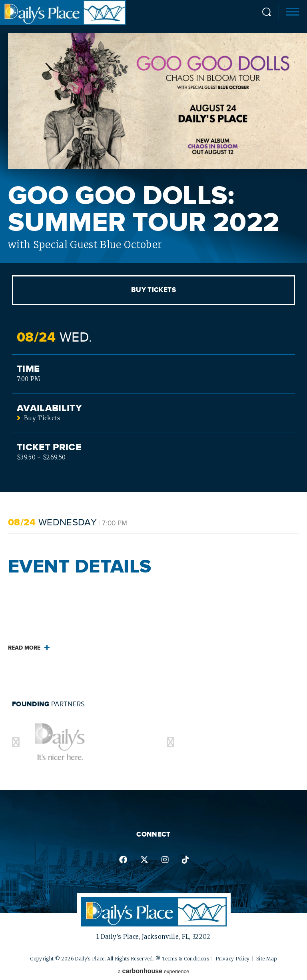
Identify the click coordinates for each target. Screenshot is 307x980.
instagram (165, 860)
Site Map (267, 959)
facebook (123, 860)
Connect (153, 835)
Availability (49, 408)
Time (28, 369)
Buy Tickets (153, 290)
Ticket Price (49, 447)
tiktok (185, 860)
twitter (144, 860)
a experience (154, 971)
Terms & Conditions (185, 959)
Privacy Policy (233, 959)
